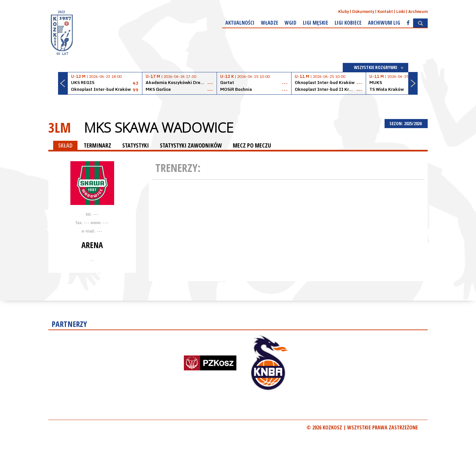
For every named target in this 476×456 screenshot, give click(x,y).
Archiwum (418, 12)
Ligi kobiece (348, 23)
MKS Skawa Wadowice (159, 127)
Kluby (344, 12)
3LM (60, 127)
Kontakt (385, 12)
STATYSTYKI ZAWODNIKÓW (191, 145)
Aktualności (240, 23)
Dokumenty (363, 12)
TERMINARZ (97, 145)
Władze (270, 23)
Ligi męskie (315, 23)
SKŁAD (65, 145)
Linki (401, 12)
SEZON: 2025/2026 (406, 123)
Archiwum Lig (384, 23)
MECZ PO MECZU (252, 145)
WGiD (291, 23)
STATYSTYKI (136, 145)
